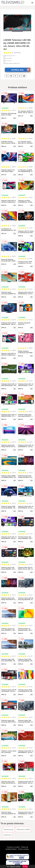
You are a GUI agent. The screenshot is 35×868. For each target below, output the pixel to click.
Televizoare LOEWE (23, 829)
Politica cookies (23, 849)
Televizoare (7, 835)
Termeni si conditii (13, 847)
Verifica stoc (21, 70)
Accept (25, 866)
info (15, 118)
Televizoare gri (8, 829)
